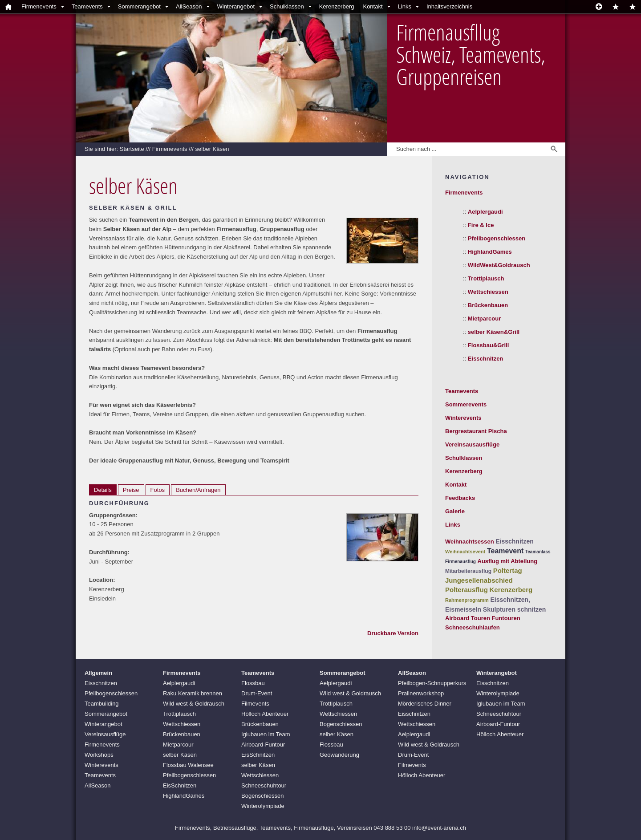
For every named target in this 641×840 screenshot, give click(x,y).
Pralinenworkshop (421, 693)
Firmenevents (39, 6)
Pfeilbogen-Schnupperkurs (432, 683)
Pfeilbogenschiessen (497, 238)
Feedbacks (460, 498)
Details (103, 490)
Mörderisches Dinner (425, 704)
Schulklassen (287, 6)
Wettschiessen (488, 292)
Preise (131, 490)
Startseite (132, 149)
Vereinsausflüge (105, 734)
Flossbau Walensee (188, 765)
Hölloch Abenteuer (265, 714)
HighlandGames (490, 252)
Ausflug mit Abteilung (508, 561)
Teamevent (505, 551)
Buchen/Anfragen (198, 490)
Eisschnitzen (485, 359)
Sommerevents (466, 404)
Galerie (455, 511)
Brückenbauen (488, 305)
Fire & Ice (481, 225)
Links (405, 6)
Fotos (158, 490)
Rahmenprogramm (467, 600)
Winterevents (463, 418)
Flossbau (253, 683)
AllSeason (189, 6)
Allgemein (98, 673)
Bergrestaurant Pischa (476, 431)
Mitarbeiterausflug (468, 571)
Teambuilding (102, 704)
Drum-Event (257, 693)
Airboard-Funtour (263, 745)
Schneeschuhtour (264, 785)
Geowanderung (339, 755)
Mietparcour (484, 319)
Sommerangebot (139, 6)
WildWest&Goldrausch (499, 265)
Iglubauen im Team (266, 734)
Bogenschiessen (262, 796)
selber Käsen (212, 149)
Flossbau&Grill (488, 345)
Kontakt (373, 6)
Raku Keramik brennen (193, 693)
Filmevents (255, 704)
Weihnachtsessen (470, 542)
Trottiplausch (486, 278)
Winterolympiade (263, 806)
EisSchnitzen (180, 785)
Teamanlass (538, 552)
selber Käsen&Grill (494, 332)
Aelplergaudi (485, 212)
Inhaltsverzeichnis (449, 6)
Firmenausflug (460, 562)
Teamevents (87, 6)
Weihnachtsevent (465, 552)
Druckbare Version (393, 633)
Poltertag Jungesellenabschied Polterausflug (484, 580)
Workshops (99, 755)
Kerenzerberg (337, 6)
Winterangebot (236, 6)
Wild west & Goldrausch (194, 704)
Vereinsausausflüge (472, 444)
